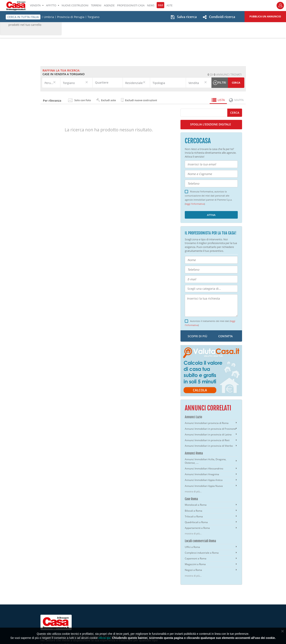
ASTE (169, 5)
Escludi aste (106, 100)
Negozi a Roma (193, 570)
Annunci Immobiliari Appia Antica (204, 480)
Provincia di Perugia (71, 17)
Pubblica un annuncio (265, 16)
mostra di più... (193, 491)
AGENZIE (109, 5)
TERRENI (96, 5)
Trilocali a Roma (194, 516)
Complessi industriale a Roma (202, 553)
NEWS (151, 5)
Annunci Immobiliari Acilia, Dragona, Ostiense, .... (206, 461)
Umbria (49, 17)
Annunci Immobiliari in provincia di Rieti (207, 440)
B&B (160, 5)
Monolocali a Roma (196, 505)
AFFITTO (53, 5)
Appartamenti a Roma (197, 528)
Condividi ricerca (222, 17)
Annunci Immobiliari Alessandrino (204, 469)
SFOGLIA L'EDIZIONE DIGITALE (211, 124)
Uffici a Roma (192, 547)
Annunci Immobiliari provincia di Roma (207, 423)
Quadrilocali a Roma (196, 522)
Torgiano (93, 17)
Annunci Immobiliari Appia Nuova (204, 486)
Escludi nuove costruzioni (139, 100)
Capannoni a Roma (196, 558)
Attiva (211, 215)
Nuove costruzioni (75, 5)
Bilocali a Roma (194, 511)
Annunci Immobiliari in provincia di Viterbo (209, 446)
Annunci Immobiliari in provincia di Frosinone (210, 429)
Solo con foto (83, 100)
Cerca (236, 83)
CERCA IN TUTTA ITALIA (23, 17)
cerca (235, 113)
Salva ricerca (187, 17)
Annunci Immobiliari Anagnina (202, 474)
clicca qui (105, 638)
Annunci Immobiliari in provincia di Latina (208, 434)
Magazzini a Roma (195, 564)
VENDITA (37, 5)
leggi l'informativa (195, 204)
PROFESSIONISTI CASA (131, 5)
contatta (225, 336)
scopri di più (197, 336)
